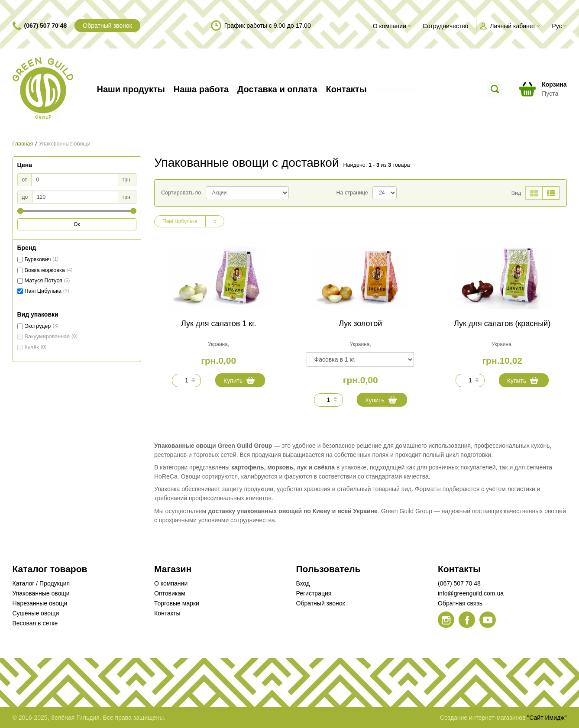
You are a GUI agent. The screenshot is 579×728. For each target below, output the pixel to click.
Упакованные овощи (41, 593)
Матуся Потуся (44, 281)
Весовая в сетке (35, 623)
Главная (23, 144)
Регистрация (314, 593)
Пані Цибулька (43, 291)
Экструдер (38, 326)
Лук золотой (360, 324)
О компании (171, 583)
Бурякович (38, 259)
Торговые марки (177, 603)
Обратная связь (460, 603)
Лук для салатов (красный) (502, 324)
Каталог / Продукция (41, 583)
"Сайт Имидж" (547, 718)
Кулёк (32, 347)
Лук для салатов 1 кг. (219, 324)
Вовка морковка (45, 270)
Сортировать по (181, 193)
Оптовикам (170, 593)
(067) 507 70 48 (46, 26)
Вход (303, 583)
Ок (77, 224)
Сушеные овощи (36, 613)
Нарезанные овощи (40, 603)
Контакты (167, 613)
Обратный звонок (107, 26)
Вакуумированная (47, 336)
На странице (352, 193)
